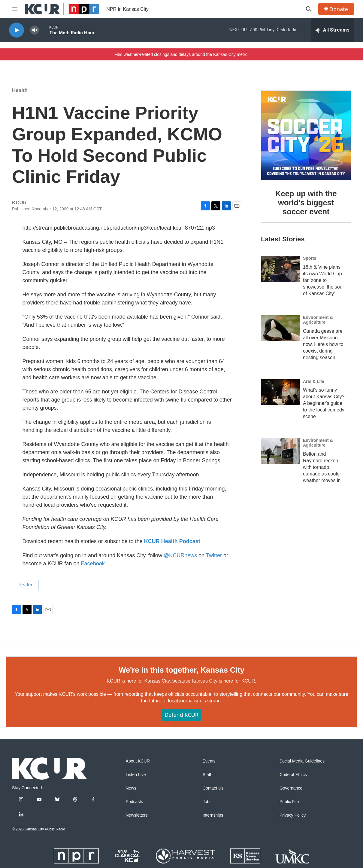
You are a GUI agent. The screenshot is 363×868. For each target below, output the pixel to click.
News (131, 788)
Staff (207, 775)
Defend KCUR (181, 715)
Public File (289, 802)
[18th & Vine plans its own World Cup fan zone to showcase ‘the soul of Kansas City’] (280, 269)
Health (20, 90)
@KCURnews (180, 555)
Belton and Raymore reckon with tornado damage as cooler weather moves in (322, 467)
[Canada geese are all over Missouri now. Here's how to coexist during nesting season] (280, 328)
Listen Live (136, 775)
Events (209, 761)
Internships (213, 815)
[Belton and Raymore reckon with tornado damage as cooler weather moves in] (280, 451)
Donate (339, 9)
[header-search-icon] (309, 9)
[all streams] (333, 30)
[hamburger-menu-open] (15, 9)
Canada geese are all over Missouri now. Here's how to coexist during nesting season (323, 344)
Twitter (214, 555)
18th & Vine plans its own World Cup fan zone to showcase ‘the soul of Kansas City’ (323, 280)
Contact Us (213, 788)
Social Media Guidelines (302, 761)
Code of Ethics (293, 775)
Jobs (207, 802)
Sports (310, 258)
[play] (17, 30)
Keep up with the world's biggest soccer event (306, 203)
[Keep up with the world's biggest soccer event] (306, 136)
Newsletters (137, 815)
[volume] (35, 30)
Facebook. (94, 564)
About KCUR (138, 761)
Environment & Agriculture (318, 320)
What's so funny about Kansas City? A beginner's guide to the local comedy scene (324, 403)
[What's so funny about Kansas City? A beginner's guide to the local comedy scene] (280, 392)
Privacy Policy (293, 815)
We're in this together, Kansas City (181, 670)
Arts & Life (314, 381)
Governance (291, 788)
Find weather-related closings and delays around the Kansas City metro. (181, 54)
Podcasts (135, 802)
